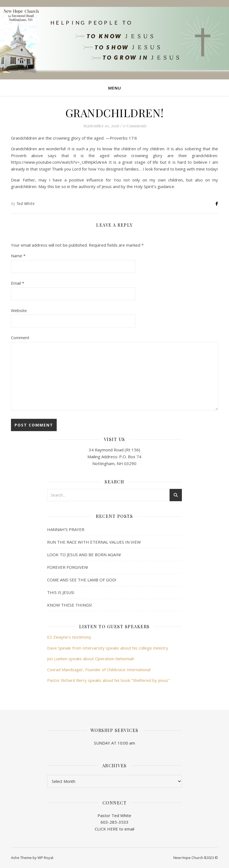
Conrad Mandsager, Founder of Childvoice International (99, 670)
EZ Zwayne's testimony (69, 637)
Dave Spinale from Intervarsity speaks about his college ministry (108, 648)
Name (18, 256)
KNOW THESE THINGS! (69, 605)
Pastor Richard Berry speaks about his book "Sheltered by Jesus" (108, 680)
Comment (20, 338)
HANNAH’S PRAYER (66, 529)
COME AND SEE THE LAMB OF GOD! (82, 580)
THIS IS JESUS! (61, 592)
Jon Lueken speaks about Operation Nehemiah (91, 659)
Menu (115, 88)
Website (19, 310)
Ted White (26, 204)
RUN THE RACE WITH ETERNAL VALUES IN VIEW (94, 542)
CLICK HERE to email (114, 829)
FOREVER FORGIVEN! (68, 567)
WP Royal (45, 858)
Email (18, 283)
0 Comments (134, 126)
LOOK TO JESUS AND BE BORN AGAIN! (84, 555)
